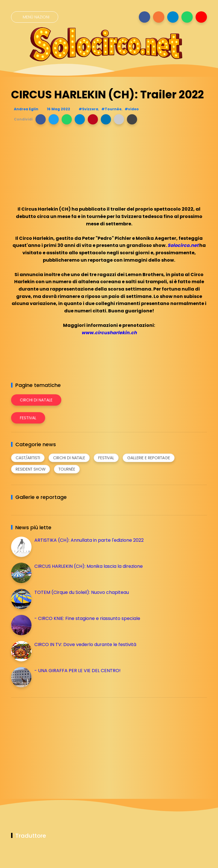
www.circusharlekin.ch (109, 333)
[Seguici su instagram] (159, 17)
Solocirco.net (183, 245)
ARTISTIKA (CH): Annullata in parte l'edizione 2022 (89, 540)
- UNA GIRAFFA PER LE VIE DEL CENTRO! (77, 671)
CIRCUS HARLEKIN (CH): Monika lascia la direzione (89, 566)
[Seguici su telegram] (173, 17)
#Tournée (111, 109)
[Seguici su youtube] (201, 17)
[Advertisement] (54, 742)
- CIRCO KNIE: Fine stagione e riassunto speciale (87, 618)
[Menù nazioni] (35, 17)
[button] (41, 119)
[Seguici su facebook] (144, 17)
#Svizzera (88, 109)
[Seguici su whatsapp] (187, 17)
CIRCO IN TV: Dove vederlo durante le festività (85, 644)
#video (132, 109)
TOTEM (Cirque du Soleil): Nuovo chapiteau (82, 592)
